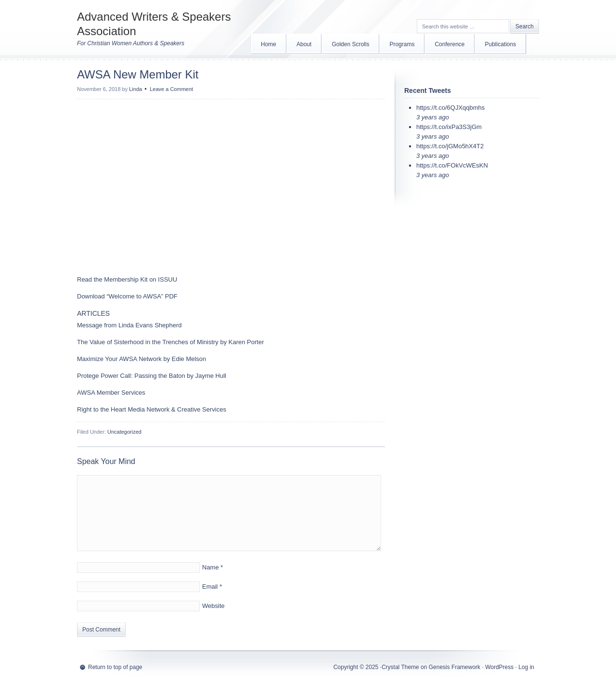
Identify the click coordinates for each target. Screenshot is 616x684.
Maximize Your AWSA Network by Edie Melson (141, 359)
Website (213, 606)
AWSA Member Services (111, 393)
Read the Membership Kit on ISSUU (128, 279)
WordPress (499, 667)
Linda (135, 89)
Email (210, 587)
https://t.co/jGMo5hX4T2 (450, 146)
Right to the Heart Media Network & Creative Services (152, 409)
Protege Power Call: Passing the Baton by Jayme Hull (152, 376)
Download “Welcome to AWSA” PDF (127, 296)
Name (211, 567)
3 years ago (433, 117)
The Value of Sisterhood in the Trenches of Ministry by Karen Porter (171, 342)
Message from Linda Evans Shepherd (129, 325)
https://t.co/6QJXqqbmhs (450, 108)
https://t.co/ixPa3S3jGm (449, 127)
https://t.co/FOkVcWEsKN (452, 165)
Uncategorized (124, 432)
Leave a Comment (171, 89)
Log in (526, 667)
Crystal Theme (400, 667)
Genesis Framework (455, 667)
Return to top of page (115, 667)
